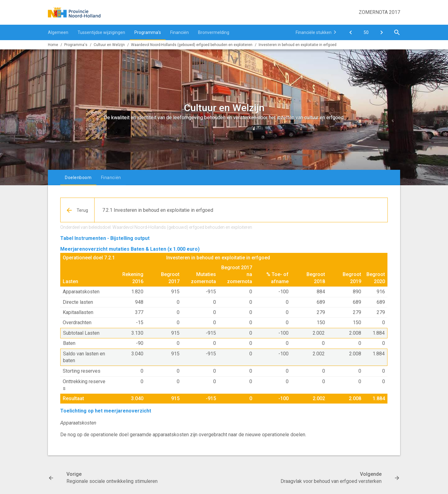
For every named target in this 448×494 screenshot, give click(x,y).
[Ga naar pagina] (366, 32)
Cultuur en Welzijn (109, 45)
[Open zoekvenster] (397, 32)
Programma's (148, 32)
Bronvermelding (214, 32)
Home (53, 45)
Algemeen (58, 32)
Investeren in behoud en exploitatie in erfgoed (298, 45)
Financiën (180, 32)
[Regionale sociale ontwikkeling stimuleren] (351, 32)
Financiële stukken (314, 32)
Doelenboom (78, 178)
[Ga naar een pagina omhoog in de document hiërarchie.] (78, 210)
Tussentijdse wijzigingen (101, 32)
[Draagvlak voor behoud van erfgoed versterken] (382, 32)
